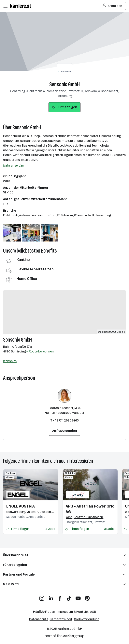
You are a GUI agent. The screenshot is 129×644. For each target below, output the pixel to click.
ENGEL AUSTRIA (21, 506)
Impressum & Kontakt (73, 612)
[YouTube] (78, 597)
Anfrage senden (65, 431)
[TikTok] (69, 597)
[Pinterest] (87, 597)
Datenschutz (39, 619)
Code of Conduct (86, 619)
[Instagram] (42, 597)
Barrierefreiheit (61, 619)
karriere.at (65, 629)
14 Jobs (50, 529)
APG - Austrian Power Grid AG (90, 509)
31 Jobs (109, 529)
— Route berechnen (40, 351)
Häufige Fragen (44, 612)
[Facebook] (60, 597)
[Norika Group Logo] (64, 637)
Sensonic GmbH (64, 84)
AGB (93, 612)
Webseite (10, 361)
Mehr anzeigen (14, 165)
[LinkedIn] (51, 597)
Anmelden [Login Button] (112, 6)
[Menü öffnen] (5, 6)
